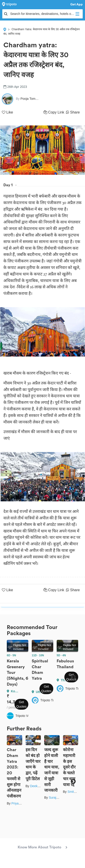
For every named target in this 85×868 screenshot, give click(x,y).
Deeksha (36, 786)
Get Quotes (21, 704)
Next (73, 677)
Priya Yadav (20, 803)
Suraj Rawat (57, 798)
